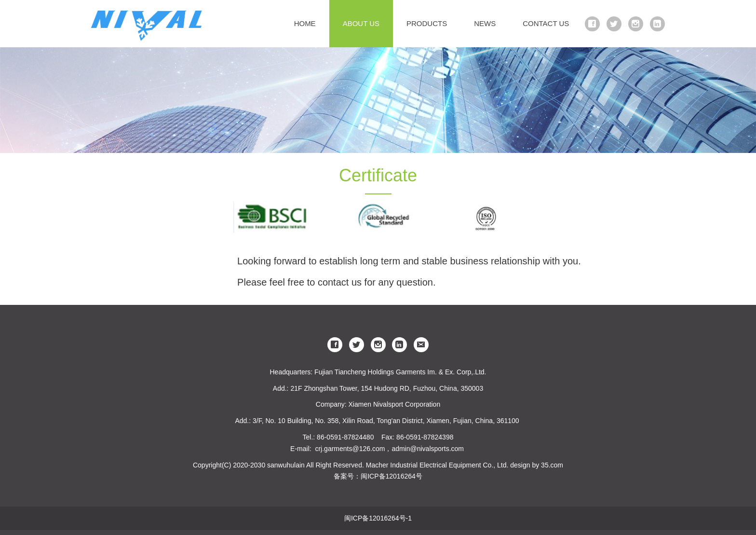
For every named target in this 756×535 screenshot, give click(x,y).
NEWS (485, 23)
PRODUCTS (427, 23)
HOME (305, 23)
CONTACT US (546, 23)
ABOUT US (361, 23)
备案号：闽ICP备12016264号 (378, 476)
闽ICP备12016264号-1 (378, 518)
